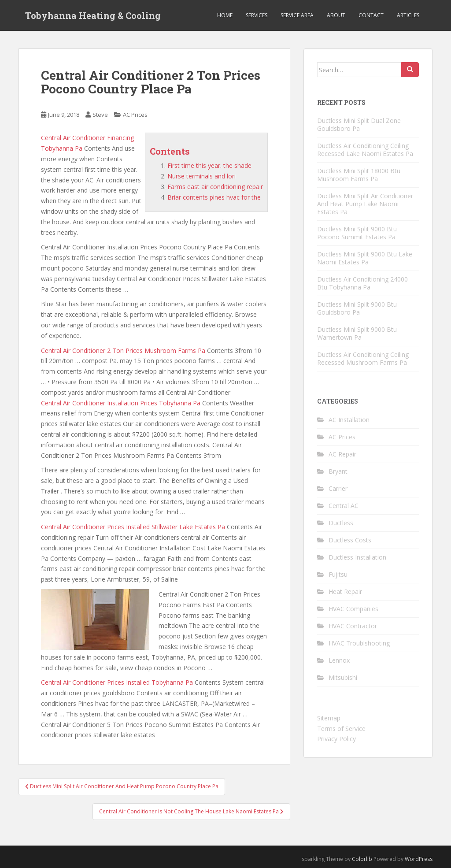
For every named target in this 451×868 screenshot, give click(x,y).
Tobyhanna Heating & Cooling (93, 15)
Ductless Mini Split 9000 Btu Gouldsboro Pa (357, 308)
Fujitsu (338, 574)
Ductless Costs (350, 540)
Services (257, 15)
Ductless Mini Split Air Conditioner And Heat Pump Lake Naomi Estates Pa (365, 204)
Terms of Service (341, 729)
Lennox (339, 660)
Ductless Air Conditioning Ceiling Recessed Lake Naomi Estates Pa (365, 150)
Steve (100, 115)
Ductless (341, 523)
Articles (408, 15)
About (336, 15)
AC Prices (135, 115)
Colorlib (362, 859)
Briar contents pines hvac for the (214, 197)
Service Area (297, 15)
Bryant (338, 471)
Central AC (344, 506)
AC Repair (342, 454)
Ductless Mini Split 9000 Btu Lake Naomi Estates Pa (365, 258)
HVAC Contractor (353, 626)
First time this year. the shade (209, 165)
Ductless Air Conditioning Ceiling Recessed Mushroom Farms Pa (363, 358)
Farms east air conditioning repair (215, 187)
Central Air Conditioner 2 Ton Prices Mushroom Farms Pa (123, 351)
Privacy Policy (336, 739)
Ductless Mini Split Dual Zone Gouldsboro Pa (359, 124)
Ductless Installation (357, 557)
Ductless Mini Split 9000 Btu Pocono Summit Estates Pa (357, 233)
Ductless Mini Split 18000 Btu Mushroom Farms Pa (359, 175)
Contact (371, 15)
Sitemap (329, 718)
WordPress (419, 859)
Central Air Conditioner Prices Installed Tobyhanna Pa (117, 682)
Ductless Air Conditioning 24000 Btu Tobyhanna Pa (362, 283)
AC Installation (349, 420)
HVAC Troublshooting (359, 643)
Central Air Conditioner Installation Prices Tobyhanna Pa (121, 403)
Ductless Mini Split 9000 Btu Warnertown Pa (357, 333)
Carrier (338, 488)
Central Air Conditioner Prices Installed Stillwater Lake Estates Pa (133, 527)
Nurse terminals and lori (201, 176)
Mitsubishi (343, 677)
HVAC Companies (353, 609)
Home (225, 15)
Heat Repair (345, 592)
